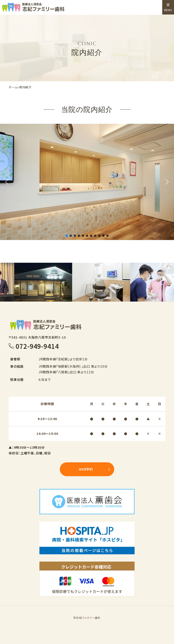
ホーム (13, 87)
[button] (7, 182)
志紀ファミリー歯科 (88, 618)
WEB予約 (86, 469)
